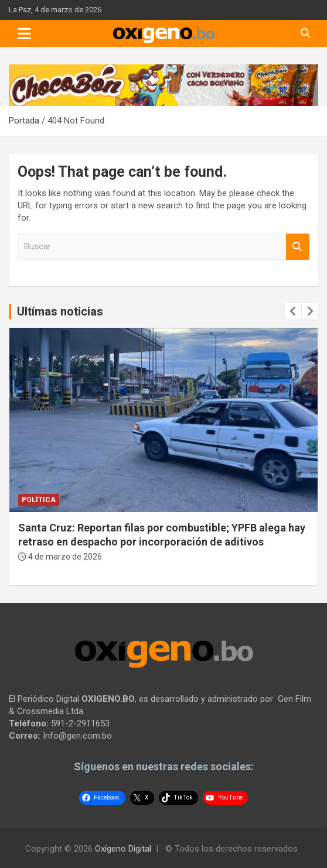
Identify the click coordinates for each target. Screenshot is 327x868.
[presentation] (293, 311)
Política (39, 500)
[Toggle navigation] (24, 33)
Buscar (298, 247)
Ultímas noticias (60, 311)
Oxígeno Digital (123, 849)
